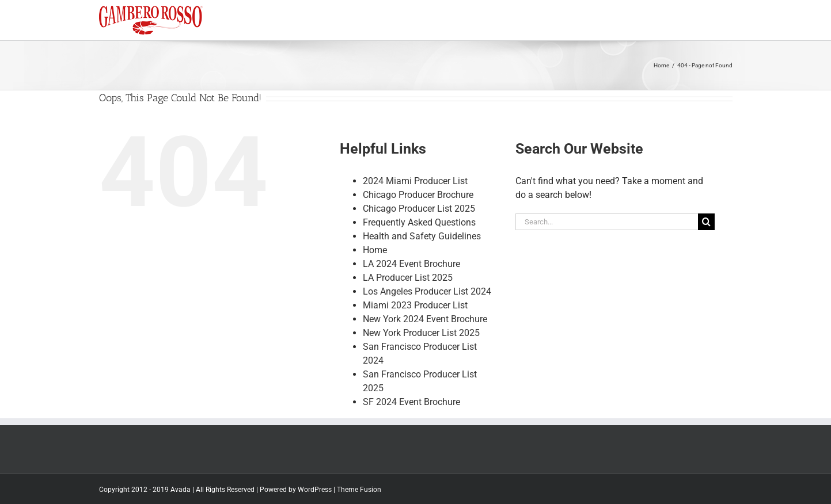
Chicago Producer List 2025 (419, 217)
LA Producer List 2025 (408, 286)
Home (375, 258)
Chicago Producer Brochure (418, 203)
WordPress (315, 498)
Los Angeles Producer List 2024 (427, 299)
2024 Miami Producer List (415, 189)
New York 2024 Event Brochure (425, 327)
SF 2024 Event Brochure (411, 410)
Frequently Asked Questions (419, 230)
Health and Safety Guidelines (422, 244)
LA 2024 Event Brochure (411, 272)
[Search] (706, 230)
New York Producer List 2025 (421, 341)
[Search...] (607, 230)
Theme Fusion (359, 498)
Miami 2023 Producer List (415, 313)
